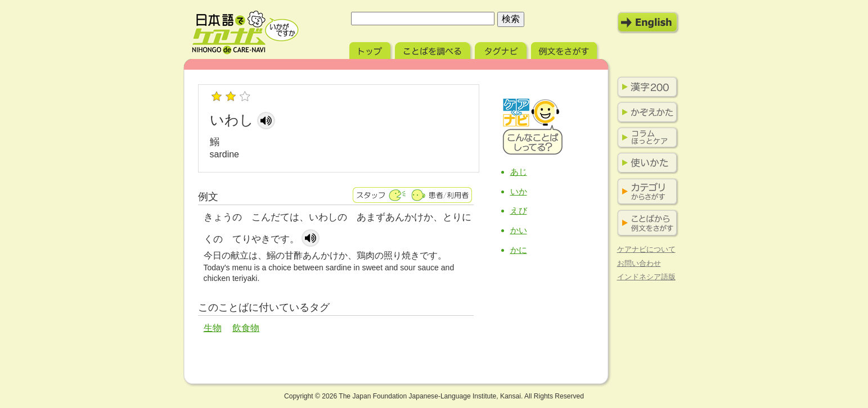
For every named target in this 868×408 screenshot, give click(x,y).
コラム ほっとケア (645, 138)
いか (519, 191)
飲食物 (246, 328)
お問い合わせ (639, 263)
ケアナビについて (646, 249)
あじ (519, 172)
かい (519, 230)
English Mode (648, 22)
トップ (371, 49)
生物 (213, 328)
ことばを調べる (434, 49)
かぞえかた (645, 112)
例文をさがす (565, 49)
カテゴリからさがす (645, 192)
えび (519, 210)
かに (519, 250)
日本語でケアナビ (245, 33)
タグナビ (502, 49)
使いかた (645, 163)
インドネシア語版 (646, 277)
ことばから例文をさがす (645, 223)
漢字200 (645, 87)
